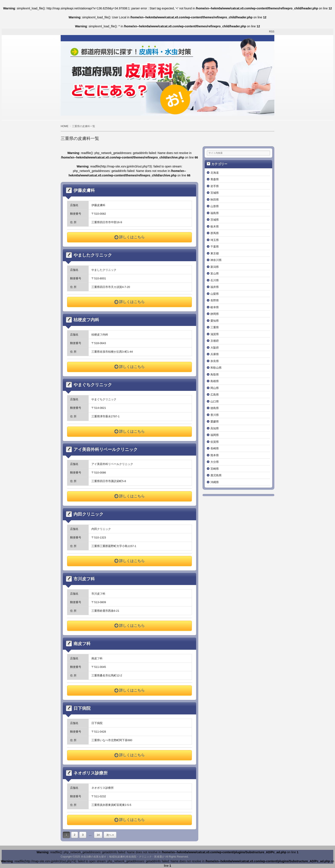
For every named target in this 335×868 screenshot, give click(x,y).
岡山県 (215, 388)
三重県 (215, 327)
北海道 (215, 173)
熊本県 (215, 455)
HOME (65, 126)
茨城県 (215, 220)
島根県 (215, 381)
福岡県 (215, 435)
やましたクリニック (93, 255)
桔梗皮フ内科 (86, 320)
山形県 (215, 206)
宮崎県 (215, 469)
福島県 (215, 213)
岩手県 (215, 186)
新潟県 (215, 267)
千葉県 (215, 247)
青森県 (215, 179)
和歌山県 (216, 368)
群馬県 (215, 233)
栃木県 (215, 227)
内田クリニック (88, 514)
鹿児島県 (216, 475)
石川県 (215, 280)
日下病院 (82, 708)
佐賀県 (215, 442)
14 (98, 835)
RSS (272, 32)
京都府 (215, 341)
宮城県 (215, 193)
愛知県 (215, 321)
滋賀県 (215, 334)
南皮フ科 (82, 644)
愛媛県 (215, 422)
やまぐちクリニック (93, 385)
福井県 (215, 287)
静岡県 (215, 314)
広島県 (215, 395)
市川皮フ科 (84, 579)
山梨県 (215, 294)
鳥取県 (215, 375)
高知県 (215, 428)
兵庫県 (215, 354)
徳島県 (215, 408)
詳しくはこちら (130, 237)
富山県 (215, 273)
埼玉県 (215, 240)
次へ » (110, 835)
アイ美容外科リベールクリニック (106, 449)
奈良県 (215, 361)
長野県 (215, 300)
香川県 (215, 415)
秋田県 (215, 200)
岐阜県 (215, 307)
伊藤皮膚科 (84, 190)
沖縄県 (215, 482)
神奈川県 (216, 260)
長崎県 (215, 448)
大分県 (215, 462)
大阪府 (215, 348)
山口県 (215, 401)
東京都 (215, 253)
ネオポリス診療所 (91, 773)
